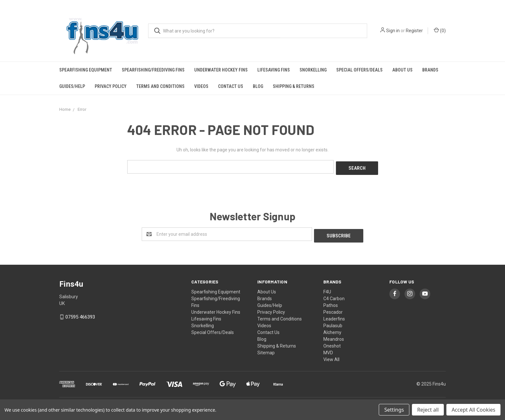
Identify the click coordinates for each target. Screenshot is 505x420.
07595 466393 (80, 314)
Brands (430, 70)
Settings (394, 410)
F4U (327, 289)
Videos (201, 86)
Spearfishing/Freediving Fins (153, 70)
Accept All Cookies (473, 410)
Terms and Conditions (160, 86)
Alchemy (332, 329)
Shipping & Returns (294, 86)
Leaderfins (334, 316)
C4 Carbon (334, 295)
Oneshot (332, 343)
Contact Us (231, 86)
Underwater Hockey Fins (221, 70)
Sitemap (266, 349)
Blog (258, 86)
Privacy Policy (111, 86)
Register (414, 31)
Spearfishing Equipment (86, 70)
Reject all (428, 410)
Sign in (393, 31)
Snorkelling (313, 70)
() (440, 30)
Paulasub (333, 322)
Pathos (331, 302)
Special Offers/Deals (359, 70)
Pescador (333, 309)
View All (331, 356)
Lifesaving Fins (274, 70)
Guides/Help (72, 86)
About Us (402, 70)
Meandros (334, 336)
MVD (328, 349)
